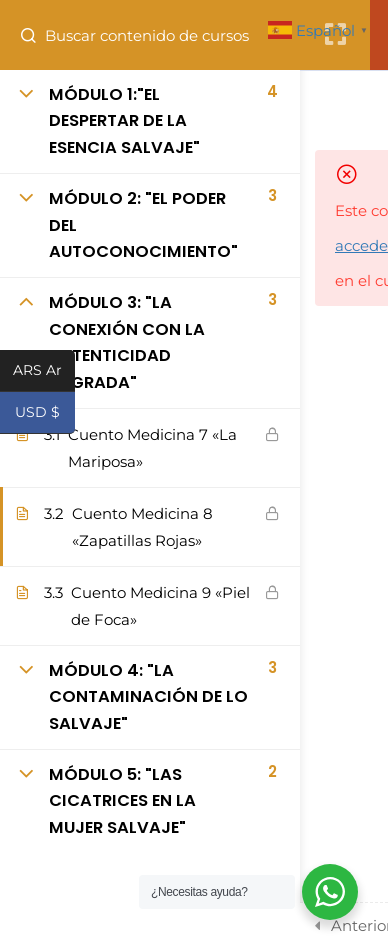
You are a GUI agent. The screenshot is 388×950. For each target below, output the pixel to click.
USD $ (45, 414)
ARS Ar (44, 372)
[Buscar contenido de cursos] (36, 35)
